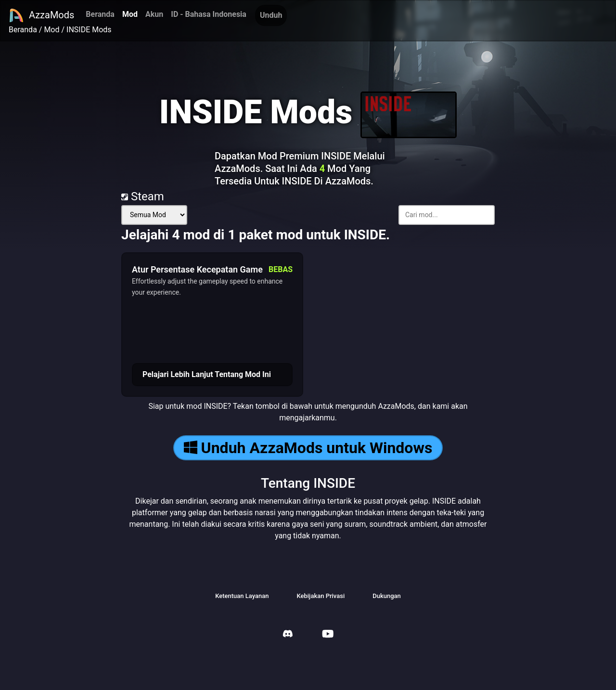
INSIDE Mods (89, 30)
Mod (130, 14)
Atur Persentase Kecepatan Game (197, 269)
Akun (154, 14)
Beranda (100, 14)
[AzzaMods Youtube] (328, 635)
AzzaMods (41, 15)
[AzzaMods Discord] (288, 635)
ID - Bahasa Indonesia (209, 14)
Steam (143, 196)
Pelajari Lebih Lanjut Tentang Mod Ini (207, 374)
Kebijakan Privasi (321, 596)
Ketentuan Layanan (242, 596)
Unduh (271, 15)
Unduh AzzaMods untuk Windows (308, 448)
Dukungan (387, 596)
